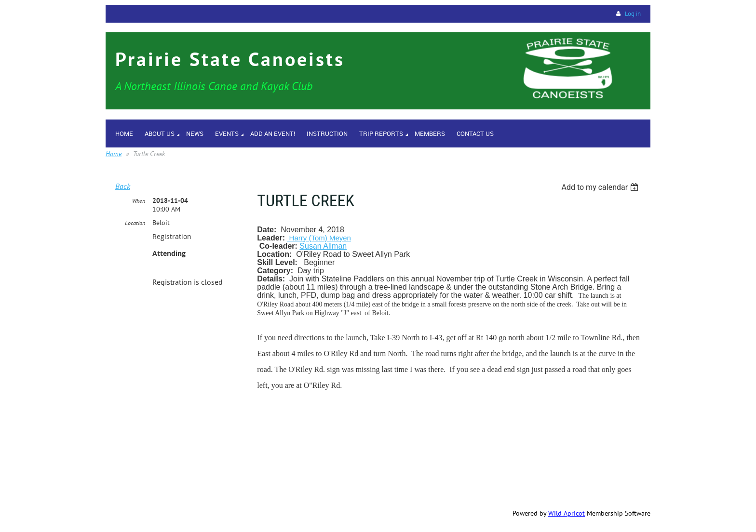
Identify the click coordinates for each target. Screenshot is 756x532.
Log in (633, 14)
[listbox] (601, 187)
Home (114, 154)
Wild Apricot (567, 513)
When (139, 201)
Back (123, 186)
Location (135, 223)
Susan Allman (323, 246)
